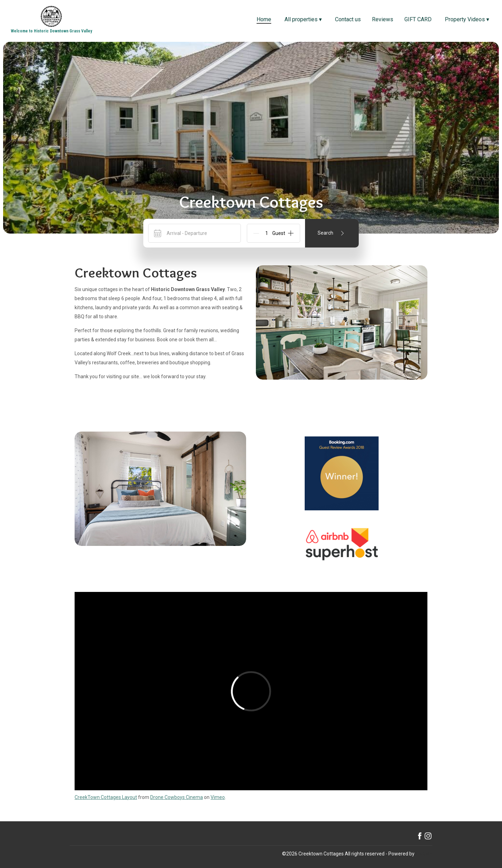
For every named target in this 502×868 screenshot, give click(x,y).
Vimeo (218, 797)
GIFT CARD (418, 19)
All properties (303, 19)
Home (264, 19)
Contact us (348, 19)
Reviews (383, 19)
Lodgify (424, 854)
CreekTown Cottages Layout (106, 797)
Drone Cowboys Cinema (177, 797)
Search (332, 233)
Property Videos (467, 19)
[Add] (291, 233)
